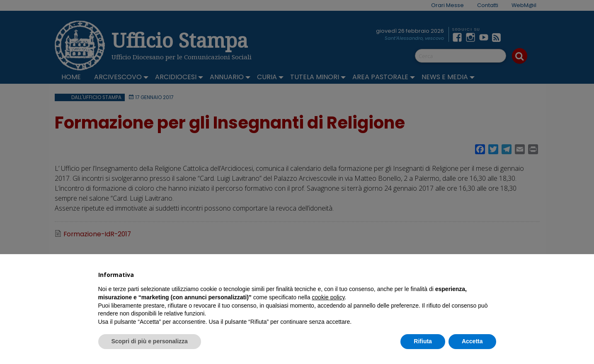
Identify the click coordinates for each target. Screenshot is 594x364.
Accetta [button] (472, 341)
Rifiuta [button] (423, 341)
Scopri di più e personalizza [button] (150, 341)
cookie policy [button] (328, 297)
